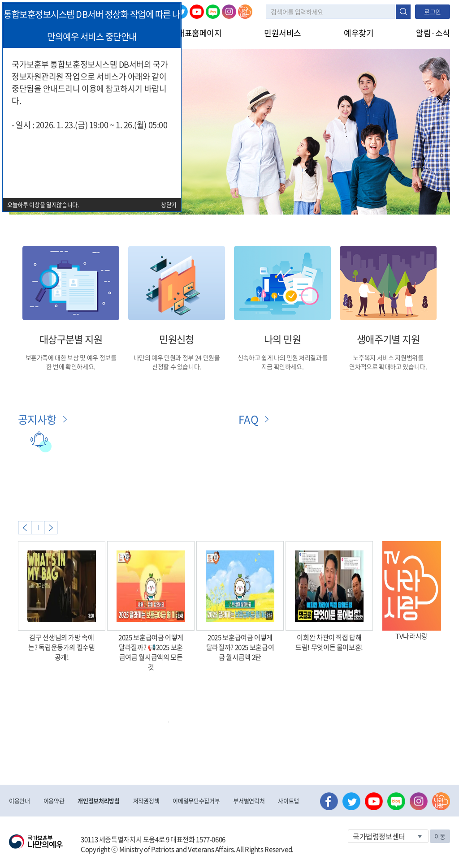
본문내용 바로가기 (0, 0)
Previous (25, 528)
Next (51, 528)
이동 (440, 836)
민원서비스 (283, 33)
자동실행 (38, 528)
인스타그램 (229, 12)
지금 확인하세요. (283, 366)
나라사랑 (245, 12)
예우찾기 (359, 33)
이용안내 (19, 801)
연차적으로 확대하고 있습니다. (388, 366)
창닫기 (169, 204)
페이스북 (329, 801)
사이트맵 (288, 801)
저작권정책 (146, 801)
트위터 (351, 801)
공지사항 (37, 419)
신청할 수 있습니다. (177, 366)
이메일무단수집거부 (196, 801)
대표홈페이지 (199, 33)
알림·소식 (433, 33)
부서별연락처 (249, 801)
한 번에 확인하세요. (71, 366)
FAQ (248, 419)
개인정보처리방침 (98, 801)
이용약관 (54, 801)
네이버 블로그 (213, 12)
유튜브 (197, 12)
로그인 (433, 12)
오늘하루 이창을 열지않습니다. (43, 204)
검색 (403, 12)
